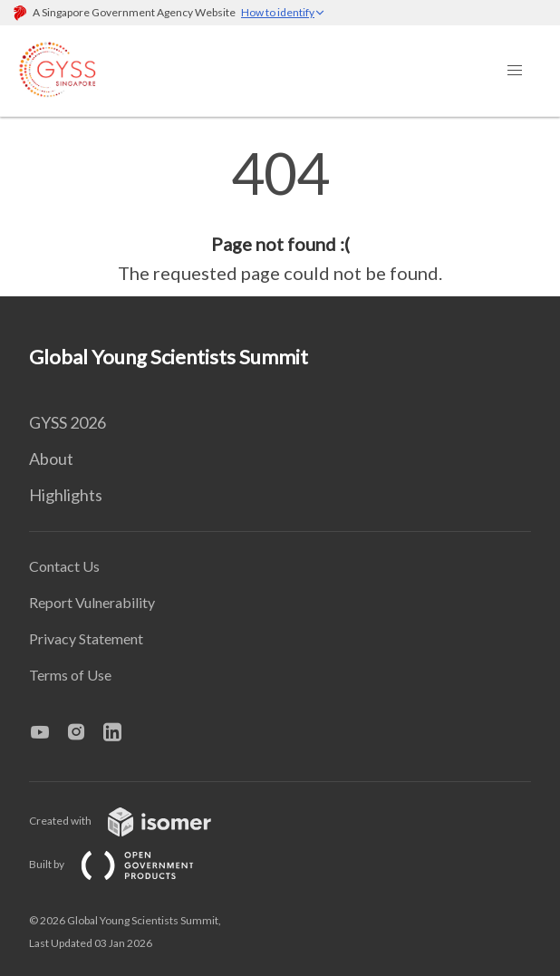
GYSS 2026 (68, 422)
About (51, 459)
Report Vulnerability (92, 602)
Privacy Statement (86, 638)
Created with (135, 821)
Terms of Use (70, 675)
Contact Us (64, 566)
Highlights (66, 495)
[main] (280, 216)
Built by (126, 864)
